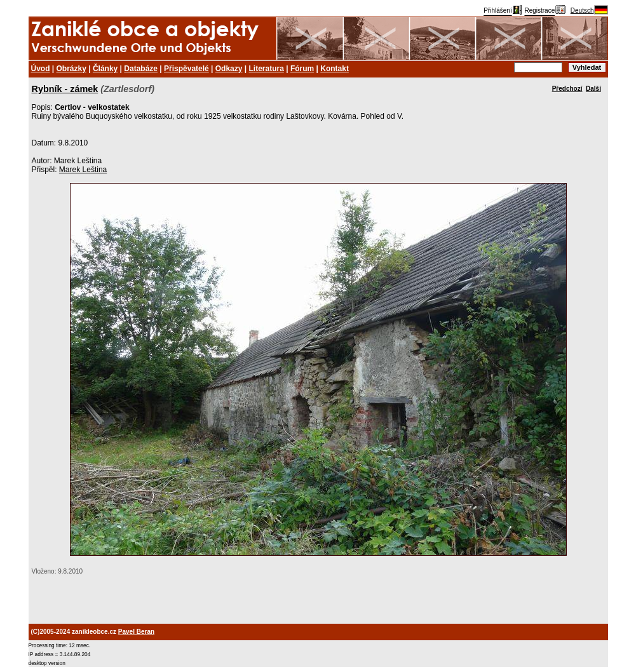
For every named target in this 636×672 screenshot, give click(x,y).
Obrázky (71, 69)
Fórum (302, 69)
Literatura (267, 69)
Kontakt (335, 69)
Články (105, 69)
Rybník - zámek (65, 89)
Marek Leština (83, 170)
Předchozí (567, 89)
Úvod (41, 69)
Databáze (141, 69)
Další (593, 89)
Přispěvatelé (186, 69)
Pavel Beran (136, 632)
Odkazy (229, 69)
